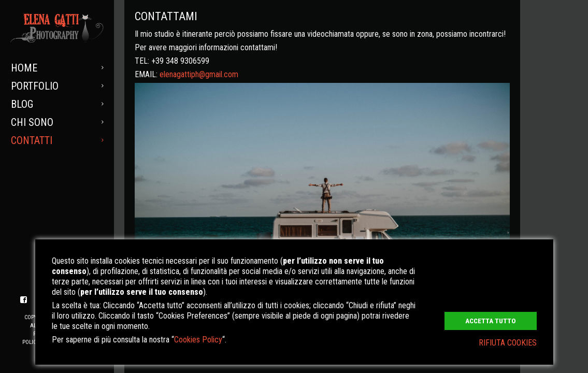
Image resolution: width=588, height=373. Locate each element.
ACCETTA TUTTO (491, 321)
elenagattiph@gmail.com (199, 74)
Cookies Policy (198, 340)
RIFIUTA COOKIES (508, 343)
